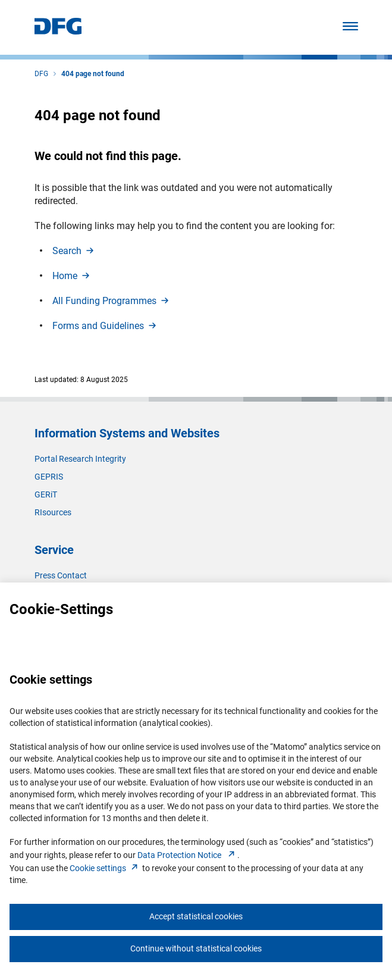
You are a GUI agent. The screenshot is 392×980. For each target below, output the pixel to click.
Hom (72, 276)
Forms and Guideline (105, 326)
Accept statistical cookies (196, 916)
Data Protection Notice (187, 855)
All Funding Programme (112, 301)
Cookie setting (105, 868)
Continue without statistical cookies (196, 948)
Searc (74, 251)
